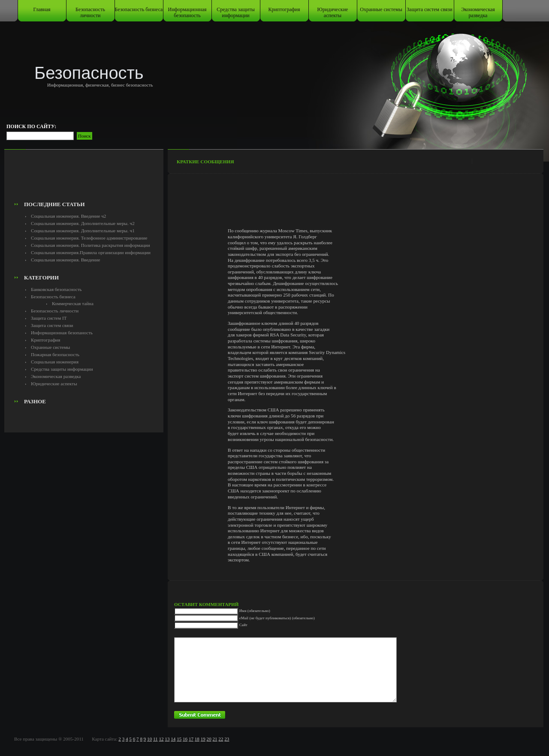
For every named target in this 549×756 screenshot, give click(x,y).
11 (155, 739)
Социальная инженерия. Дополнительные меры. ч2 (83, 223)
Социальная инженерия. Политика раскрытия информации (90, 245)
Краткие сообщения (205, 162)
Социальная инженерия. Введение (65, 260)
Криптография (284, 9)
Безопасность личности (90, 12)
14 (173, 739)
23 (227, 739)
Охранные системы (381, 9)
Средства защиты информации (236, 12)
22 (221, 739)
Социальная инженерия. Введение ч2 (68, 216)
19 (203, 739)
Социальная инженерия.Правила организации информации (91, 252)
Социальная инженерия (55, 362)
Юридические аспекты (333, 12)
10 (149, 739)
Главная (42, 9)
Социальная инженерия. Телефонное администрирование (89, 238)
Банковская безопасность (56, 289)
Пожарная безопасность (55, 354)
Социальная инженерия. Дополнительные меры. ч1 (83, 231)
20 (209, 739)
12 (161, 739)
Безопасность (89, 73)
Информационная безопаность (187, 12)
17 (191, 739)
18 (197, 739)
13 (167, 739)
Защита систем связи (429, 9)
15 (179, 739)
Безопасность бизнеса (139, 9)
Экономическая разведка (478, 12)
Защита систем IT (49, 318)
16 (185, 739)
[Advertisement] (84, 178)
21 (215, 739)
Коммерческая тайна (73, 303)
